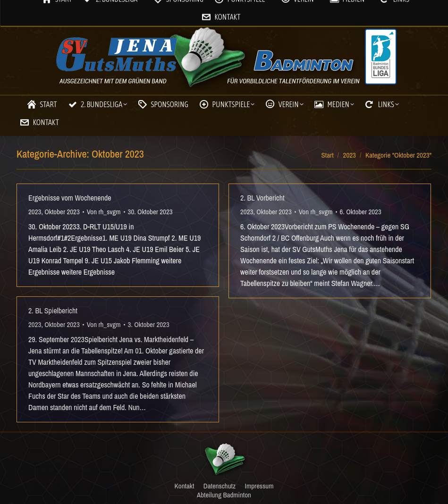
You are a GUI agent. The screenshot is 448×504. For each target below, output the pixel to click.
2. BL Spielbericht (53, 311)
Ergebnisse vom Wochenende (70, 198)
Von (104, 212)
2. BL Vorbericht (262, 198)
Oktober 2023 (62, 212)
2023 (35, 212)
